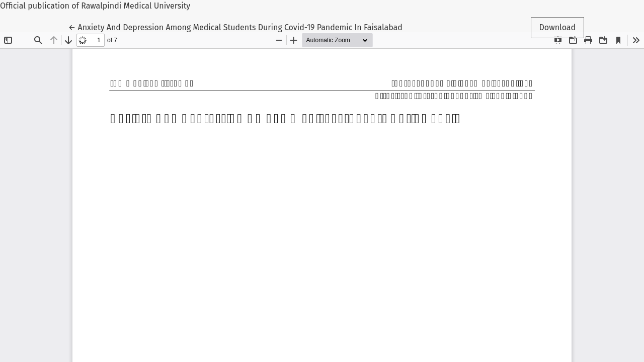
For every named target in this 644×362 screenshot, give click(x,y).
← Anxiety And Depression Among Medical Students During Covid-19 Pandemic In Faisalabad (235, 27)
